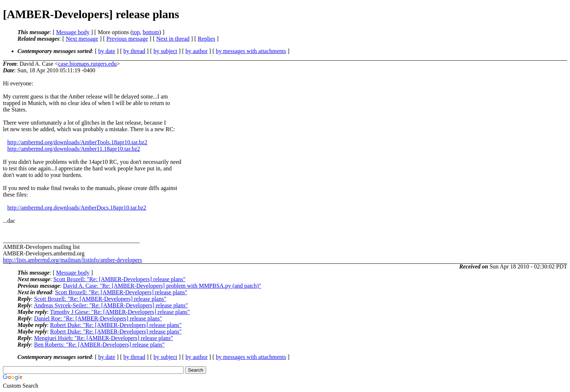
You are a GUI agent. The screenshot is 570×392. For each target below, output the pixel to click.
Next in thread (173, 39)
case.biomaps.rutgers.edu (87, 64)
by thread (135, 51)
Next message (82, 39)
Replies (206, 39)
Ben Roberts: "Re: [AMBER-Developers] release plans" (99, 345)
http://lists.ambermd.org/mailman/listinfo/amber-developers (72, 260)
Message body (73, 32)
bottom (151, 32)
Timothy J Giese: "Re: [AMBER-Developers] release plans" (120, 312)
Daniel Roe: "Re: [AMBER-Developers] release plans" (98, 318)
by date (107, 51)
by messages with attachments (251, 51)
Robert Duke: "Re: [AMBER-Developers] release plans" (116, 325)
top (136, 32)
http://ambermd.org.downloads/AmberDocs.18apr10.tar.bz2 (77, 208)
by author (196, 51)
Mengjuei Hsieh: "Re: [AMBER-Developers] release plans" (104, 338)
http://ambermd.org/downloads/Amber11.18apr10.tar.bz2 (74, 149)
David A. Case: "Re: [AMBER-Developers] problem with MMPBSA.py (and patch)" (162, 286)
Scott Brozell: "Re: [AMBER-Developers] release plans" (120, 279)
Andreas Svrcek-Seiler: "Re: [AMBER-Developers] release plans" (111, 305)
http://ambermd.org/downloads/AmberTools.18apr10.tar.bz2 (77, 142)
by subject (165, 51)
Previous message (127, 39)
